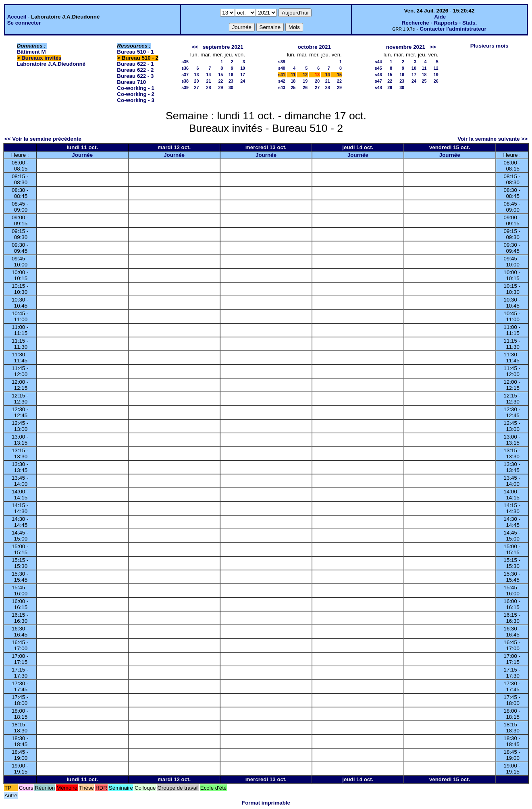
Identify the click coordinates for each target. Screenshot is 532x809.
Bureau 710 (131, 82)
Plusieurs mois (489, 46)
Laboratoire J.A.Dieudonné (51, 64)
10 (243, 68)
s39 (185, 87)
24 (243, 81)
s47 (378, 81)
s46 (378, 75)
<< (195, 47)
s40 (282, 68)
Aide (440, 17)
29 (220, 87)
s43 (282, 87)
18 (293, 81)
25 (293, 87)
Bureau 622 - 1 (135, 64)
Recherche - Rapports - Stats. (440, 23)
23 (231, 81)
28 (209, 87)
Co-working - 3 (136, 100)
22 (220, 81)
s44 (378, 62)
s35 (185, 62)
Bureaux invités (41, 58)
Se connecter (24, 23)
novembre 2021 (406, 47)
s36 (185, 68)
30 (231, 87)
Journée (82, 155)
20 (197, 81)
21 (209, 81)
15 (220, 75)
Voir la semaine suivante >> (493, 139)
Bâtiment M (31, 52)
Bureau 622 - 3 (135, 76)
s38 (185, 81)
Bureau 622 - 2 (135, 70)
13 (197, 75)
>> (433, 47)
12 (305, 75)
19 (305, 81)
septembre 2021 (223, 47)
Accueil (17, 17)
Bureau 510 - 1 (135, 52)
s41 (282, 75)
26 (305, 87)
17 (243, 75)
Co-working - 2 (136, 94)
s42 (282, 81)
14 (209, 75)
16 (231, 75)
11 (293, 75)
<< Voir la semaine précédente (43, 139)
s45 (378, 68)
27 (197, 87)
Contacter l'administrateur (453, 29)
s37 (185, 75)
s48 (378, 87)
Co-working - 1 (136, 88)
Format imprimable (266, 803)
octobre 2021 (314, 47)
